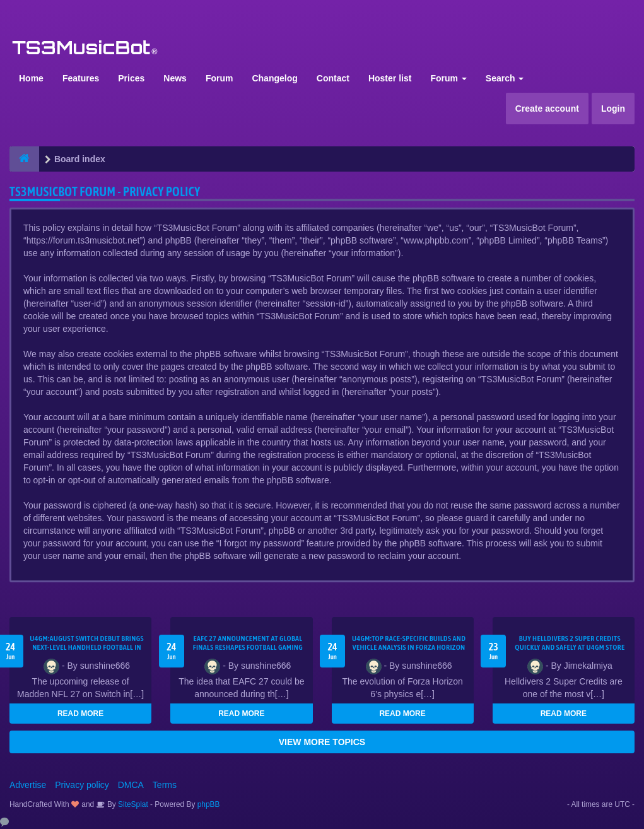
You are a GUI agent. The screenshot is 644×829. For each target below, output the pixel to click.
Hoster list (390, 78)
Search (505, 78)
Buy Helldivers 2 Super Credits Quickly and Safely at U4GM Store (570, 643)
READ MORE (80, 714)
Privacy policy (82, 785)
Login (613, 109)
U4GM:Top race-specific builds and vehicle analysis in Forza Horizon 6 (409, 647)
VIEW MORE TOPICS (322, 742)
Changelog (274, 78)
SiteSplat (132, 804)
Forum (220, 78)
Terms (165, 785)
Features (81, 78)
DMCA (131, 785)
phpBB (209, 804)
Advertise (28, 785)
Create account (547, 109)
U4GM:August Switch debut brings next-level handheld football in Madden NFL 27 (87, 647)
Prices (131, 78)
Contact (333, 78)
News (175, 78)
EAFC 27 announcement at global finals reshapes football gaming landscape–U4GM (248, 647)
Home (31, 78)
